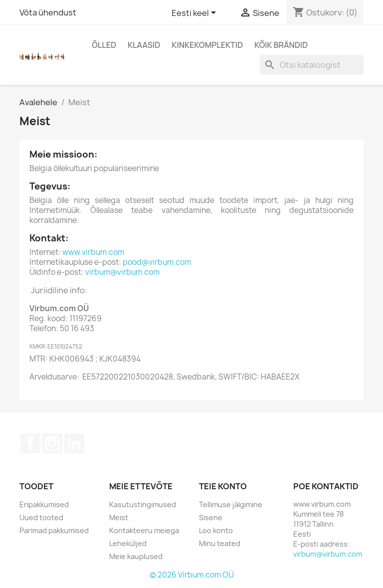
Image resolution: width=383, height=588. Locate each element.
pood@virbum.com (157, 262)
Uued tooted (41, 517)
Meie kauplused (136, 556)
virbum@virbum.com (122, 272)
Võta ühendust (48, 12)
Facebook (30, 443)
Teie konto (223, 486)
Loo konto (216, 530)
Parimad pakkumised (54, 530)
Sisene (211, 517)
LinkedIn (74, 443)
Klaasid (144, 45)
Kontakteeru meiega (144, 530)
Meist (119, 517)
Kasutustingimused (143, 504)
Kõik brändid (281, 45)
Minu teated (220, 543)
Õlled (104, 45)
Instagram (52, 443)
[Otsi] (312, 65)
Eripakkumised (44, 504)
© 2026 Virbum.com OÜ (192, 575)
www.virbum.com (93, 252)
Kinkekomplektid (207, 45)
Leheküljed (128, 543)
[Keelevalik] (195, 13)
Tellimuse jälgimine (231, 504)
